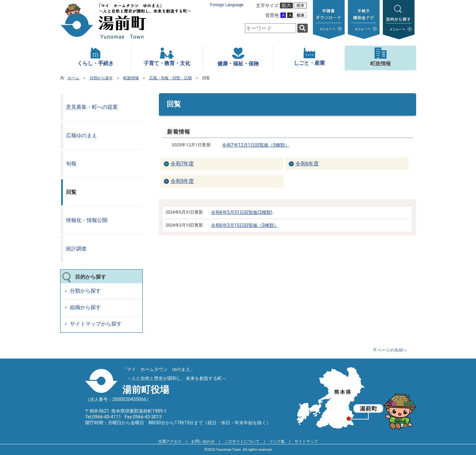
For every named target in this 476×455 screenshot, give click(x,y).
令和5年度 (182, 181)
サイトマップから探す (96, 324)
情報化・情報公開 (87, 220)
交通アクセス (170, 441)
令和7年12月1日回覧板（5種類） (256, 145)
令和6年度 (307, 164)
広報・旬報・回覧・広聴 (171, 78)
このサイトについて (242, 441)
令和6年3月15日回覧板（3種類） (245, 225)
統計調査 (76, 249)
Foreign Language (227, 5)
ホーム (73, 78)
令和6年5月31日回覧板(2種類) (242, 212)
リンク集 (277, 441)
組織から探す (85, 307)
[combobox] (271, 28)
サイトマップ (306, 441)
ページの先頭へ (392, 350)
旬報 (71, 164)
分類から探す (101, 78)
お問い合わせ (203, 441)
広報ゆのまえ (82, 135)
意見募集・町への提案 (92, 107)
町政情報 (131, 78)
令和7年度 (182, 164)
